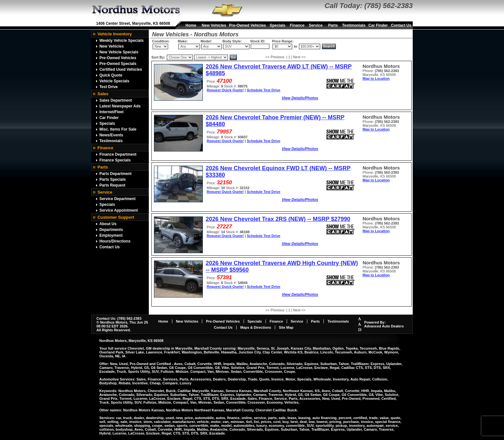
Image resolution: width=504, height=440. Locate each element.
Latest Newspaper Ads (120, 106)
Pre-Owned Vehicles (248, 25)
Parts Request (112, 185)
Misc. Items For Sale (118, 129)
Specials (278, 25)
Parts (333, 25)
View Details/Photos (300, 98)
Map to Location (376, 78)
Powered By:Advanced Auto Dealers (384, 324)
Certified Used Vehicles (121, 69)
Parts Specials (113, 179)
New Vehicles (214, 25)
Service (316, 25)
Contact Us (401, 25)
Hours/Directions (115, 241)
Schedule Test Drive (264, 90)
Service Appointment (119, 210)
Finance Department (118, 154)
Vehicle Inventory (115, 34)
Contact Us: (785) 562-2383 (119, 318)
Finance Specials (115, 160)
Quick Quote (111, 75)
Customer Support (116, 217)
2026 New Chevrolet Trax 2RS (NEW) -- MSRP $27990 (278, 219)
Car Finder (378, 25)
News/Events (111, 135)
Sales (103, 94)
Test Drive (108, 87)
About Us (108, 224)
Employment (111, 235)
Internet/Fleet (111, 112)
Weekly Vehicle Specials (122, 41)
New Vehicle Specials (119, 52)
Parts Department (115, 174)
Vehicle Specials (114, 81)
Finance (297, 25)
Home (191, 25)
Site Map (286, 327)
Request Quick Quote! (225, 90)
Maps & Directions (256, 327)
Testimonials (354, 25)
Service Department (117, 199)
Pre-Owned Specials (118, 64)
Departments (111, 230)
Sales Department (116, 100)
